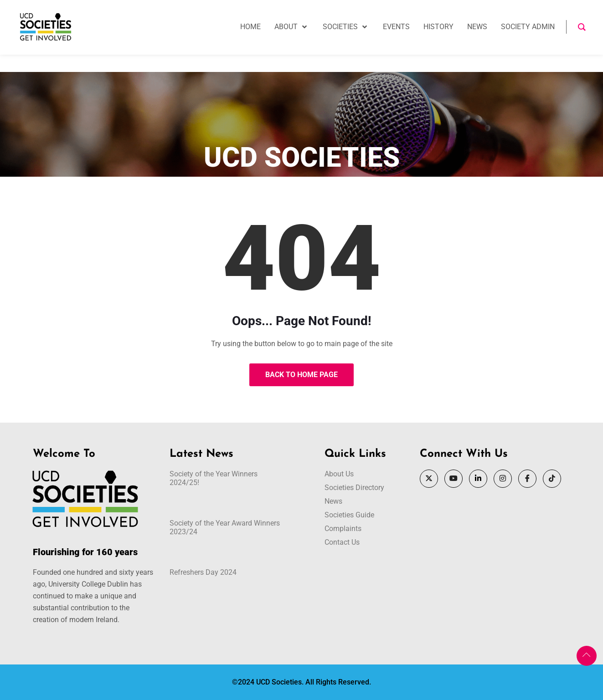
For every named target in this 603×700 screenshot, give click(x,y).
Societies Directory (354, 488)
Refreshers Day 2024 (203, 572)
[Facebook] (527, 479)
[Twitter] (429, 479)
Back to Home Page (301, 375)
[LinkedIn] (478, 479)
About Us (339, 474)
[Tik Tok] (552, 479)
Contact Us (342, 542)
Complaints (343, 529)
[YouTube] (454, 479)
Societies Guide (349, 515)
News (333, 501)
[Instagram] (503, 479)
